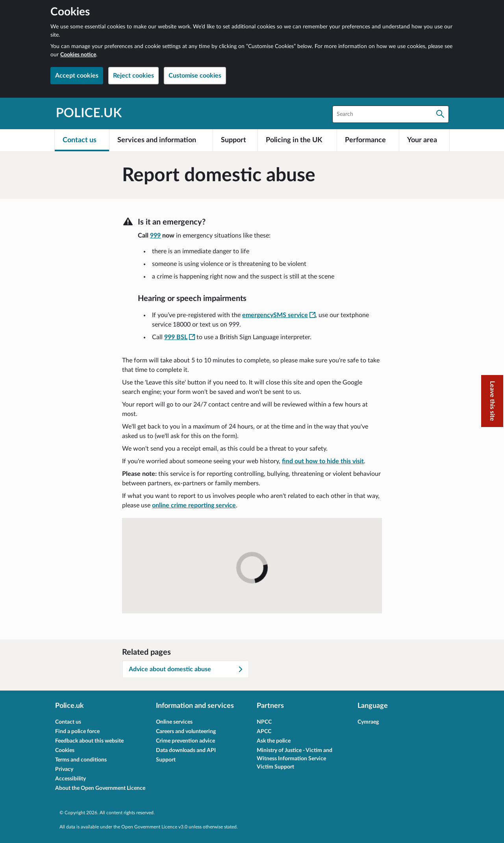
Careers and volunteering (186, 732)
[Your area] (424, 140)
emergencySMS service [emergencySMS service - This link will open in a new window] (279, 315)
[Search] (440, 114)
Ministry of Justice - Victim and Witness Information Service (295, 755)
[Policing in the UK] (297, 140)
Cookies (65, 750)
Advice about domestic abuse (186, 669)
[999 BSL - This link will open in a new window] (180, 337)
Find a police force (77, 732)
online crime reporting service (194, 505)
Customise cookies (195, 76)
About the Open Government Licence (100, 788)
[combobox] (391, 114)
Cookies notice (78, 55)
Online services (174, 722)
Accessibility (70, 779)
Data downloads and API (186, 750)
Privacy (64, 769)
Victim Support (275, 767)
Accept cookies (77, 76)
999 (155, 236)
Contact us (68, 722)
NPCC (264, 722)
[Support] (235, 140)
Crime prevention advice (185, 741)
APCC (264, 732)
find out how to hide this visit (323, 461)
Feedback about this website (89, 741)
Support (166, 760)
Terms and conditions (81, 760)
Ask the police (274, 741)
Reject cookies (133, 76)
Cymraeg (368, 722)
